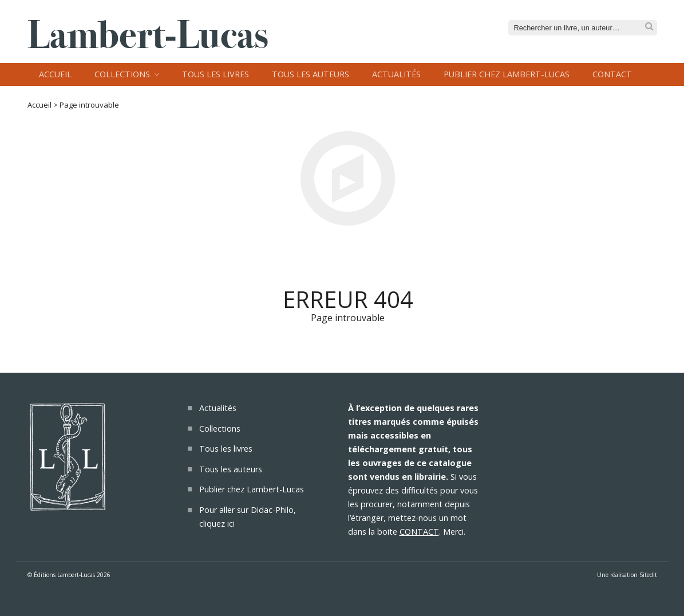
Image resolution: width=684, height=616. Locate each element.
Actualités (396, 74)
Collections (122, 74)
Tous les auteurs (311, 74)
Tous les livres (216, 74)
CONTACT (419, 532)
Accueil (55, 74)
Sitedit (648, 575)
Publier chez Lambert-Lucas (507, 74)
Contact (612, 74)
